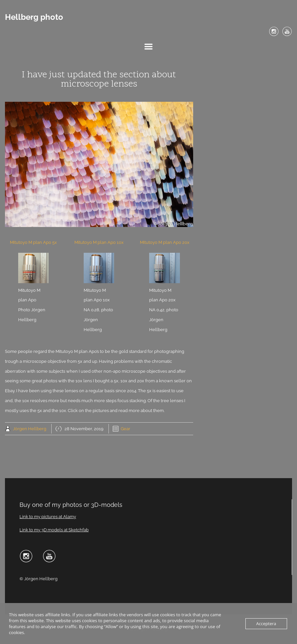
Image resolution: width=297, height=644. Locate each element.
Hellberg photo (34, 17)
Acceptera (266, 624)
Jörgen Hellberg (30, 429)
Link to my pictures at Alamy (48, 517)
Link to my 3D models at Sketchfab (54, 530)
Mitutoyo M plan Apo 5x (33, 242)
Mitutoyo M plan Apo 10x (99, 242)
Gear (126, 429)
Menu (148, 47)
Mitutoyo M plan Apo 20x (165, 242)
